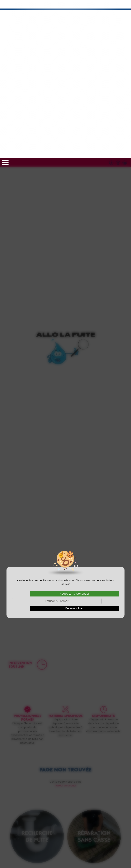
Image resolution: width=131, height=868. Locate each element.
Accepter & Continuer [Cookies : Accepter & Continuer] (75, 435)
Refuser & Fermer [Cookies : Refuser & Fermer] (57, 443)
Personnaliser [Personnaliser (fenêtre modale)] (74, 450)
